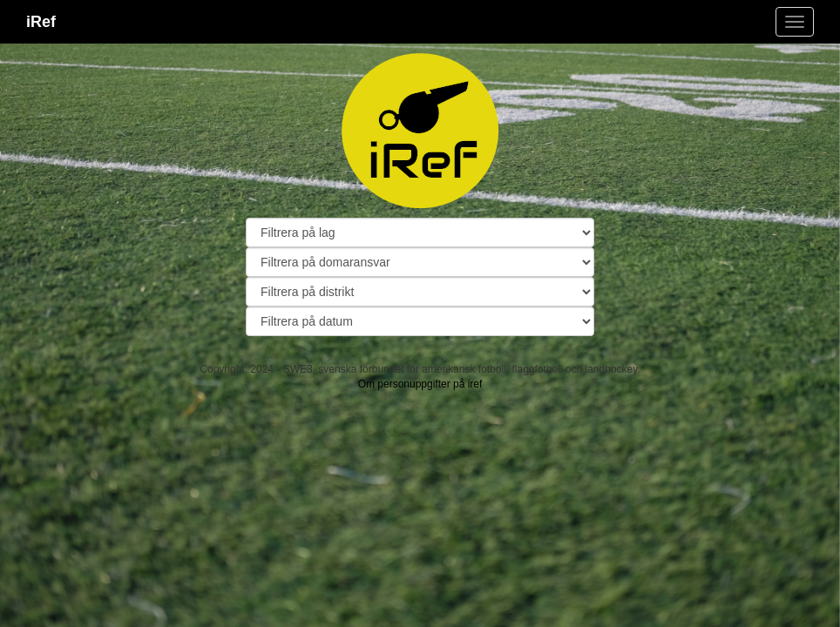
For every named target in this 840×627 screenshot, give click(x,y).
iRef (41, 22)
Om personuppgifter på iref (420, 384)
